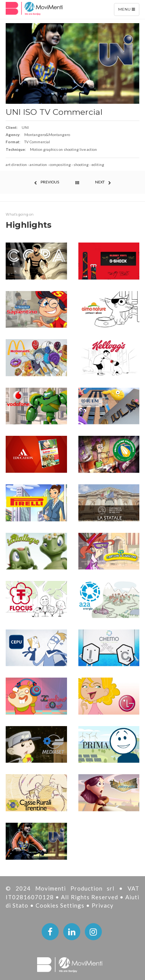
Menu (129, 11)
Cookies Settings (61, 905)
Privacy (103, 905)
